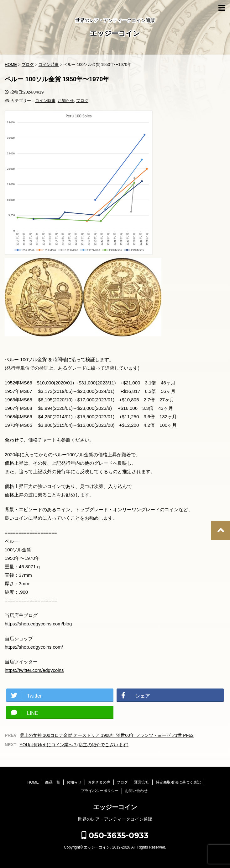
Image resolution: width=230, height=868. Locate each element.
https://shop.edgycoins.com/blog (38, 624)
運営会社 (142, 782)
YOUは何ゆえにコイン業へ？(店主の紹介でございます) (74, 745)
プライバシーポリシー (100, 791)
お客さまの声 (99, 782)
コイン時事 (45, 101)
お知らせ (66, 101)
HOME (33, 782)
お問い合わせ (136, 791)
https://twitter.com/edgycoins (34, 670)
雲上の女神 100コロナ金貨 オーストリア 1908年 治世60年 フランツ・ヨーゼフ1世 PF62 (107, 735)
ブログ (82, 101)
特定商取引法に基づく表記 (178, 782)
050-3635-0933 (115, 835)
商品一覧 (53, 782)
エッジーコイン (115, 34)
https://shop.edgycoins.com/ (34, 647)
